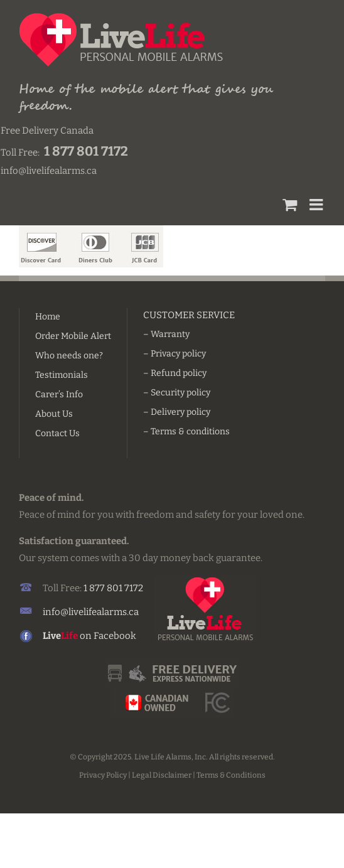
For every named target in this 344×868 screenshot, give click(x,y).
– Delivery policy (177, 412)
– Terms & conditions (186, 431)
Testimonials (62, 375)
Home (48, 317)
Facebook (115, 636)
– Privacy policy (175, 354)
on (68, 636)
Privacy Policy (103, 775)
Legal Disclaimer (162, 775)
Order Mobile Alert (73, 336)
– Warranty (166, 334)
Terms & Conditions (231, 775)
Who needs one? (69, 356)
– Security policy (177, 393)
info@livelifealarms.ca (91, 612)
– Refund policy (175, 373)
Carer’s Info (59, 394)
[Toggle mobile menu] (317, 204)
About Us (54, 414)
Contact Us (57, 433)
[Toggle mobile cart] (290, 204)
